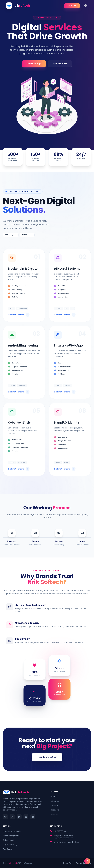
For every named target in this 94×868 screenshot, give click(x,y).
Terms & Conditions (84, 863)
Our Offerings (34, 64)
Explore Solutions (19, 315)
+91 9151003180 (60, 831)
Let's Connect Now (47, 757)
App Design (8, 849)
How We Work (60, 64)
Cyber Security (9, 840)
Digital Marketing (10, 845)
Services (54, 805)
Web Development (11, 836)
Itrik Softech (13, 863)
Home (53, 797)
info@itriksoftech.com (63, 836)
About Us (54, 801)
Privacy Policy (68, 863)
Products (54, 810)
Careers (54, 814)
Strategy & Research (12, 831)
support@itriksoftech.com (63, 838)
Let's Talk (72, 6)
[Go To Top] (87, 861)
